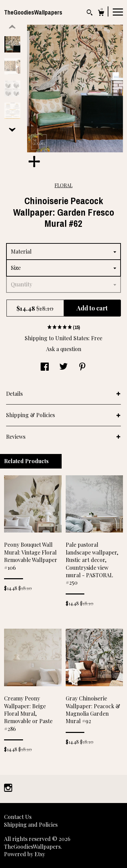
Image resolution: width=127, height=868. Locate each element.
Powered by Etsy (25, 854)
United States (72, 338)
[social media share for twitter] (63, 367)
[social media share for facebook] (45, 367)
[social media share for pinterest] (82, 367)
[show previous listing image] (12, 27)
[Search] (90, 13)
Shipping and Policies (31, 824)
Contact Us (18, 817)
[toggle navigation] (118, 12)
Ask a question (64, 349)
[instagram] (8, 788)
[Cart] (101, 14)
